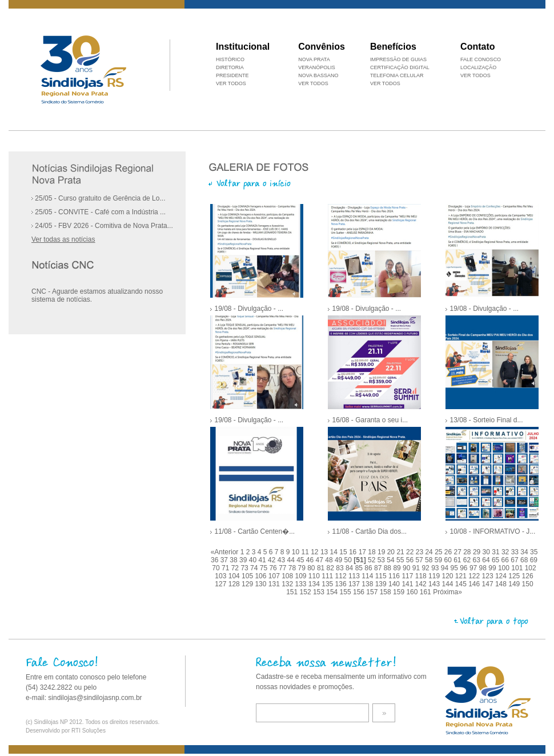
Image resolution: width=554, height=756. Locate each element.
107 (275, 576)
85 (360, 568)
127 (221, 584)
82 (332, 568)
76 (274, 568)
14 (335, 552)
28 (468, 552)
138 (368, 584)
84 (350, 568)
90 (408, 568)
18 (373, 552)
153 (320, 592)
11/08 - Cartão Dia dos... (369, 531)
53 (382, 560)
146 (475, 584)
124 (502, 576)
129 (248, 584)
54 (392, 560)
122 (475, 576)
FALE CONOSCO (481, 59)
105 (248, 576)
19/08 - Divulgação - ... (249, 309)
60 (449, 560)
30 (487, 552)
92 (426, 568)
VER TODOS (475, 75)
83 (341, 568)
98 (484, 568)
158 (386, 592)
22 (411, 552)
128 (235, 584)
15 (344, 552)
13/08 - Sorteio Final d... (486, 420)
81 (322, 568)
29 (478, 552)
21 (401, 552)
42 (273, 560)
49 (340, 560)
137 (355, 584)
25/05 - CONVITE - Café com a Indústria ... (99, 212)
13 (325, 552)
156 (360, 592)
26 (449, 552)
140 (395, 584)
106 (261, 576)
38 (234, 560)
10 (297, 552)
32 (506, 552)
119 (435, 576)
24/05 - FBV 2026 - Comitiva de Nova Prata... (102, 226)
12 (316, 552)
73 (245, 568)
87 (379, 568)
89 (398, 568)
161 (426, 592)
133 (302, 584)
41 (263, 560)
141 (408, 584)
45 (301, 560)
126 (528, 576)
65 (497, 560)
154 (333, 592)
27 (459, 552)
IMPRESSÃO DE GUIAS (398, 59)
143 (435, 584)
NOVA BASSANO (318, 75)
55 (401, 560)
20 (392, 552)
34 (525, 552)
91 (417, 568)
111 (328, 576)
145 (462, 584)
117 (408, 576)
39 (244, 560)
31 (497, 552)
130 (261, 584)
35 (534, 552)
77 (284, 568)
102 (531, 568)
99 (493, 568)
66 (506, 560)
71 (226, 568)
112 (342, 576)
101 (518, 568)
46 (311, 560)
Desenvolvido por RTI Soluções (66, 731)
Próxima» (447, 592)
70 (217, 568)
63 (478, 560)
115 (382, 576)
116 (395, 576)
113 (355, 576)
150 (528, 584)
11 (306, 552)
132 (288, 584)
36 (216, 560)
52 (373, 560)
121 (462, 576)
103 (221, 576)
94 (446, 568)
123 (489, 576)
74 (255, 568)
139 (382, 584)
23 (421, 552)
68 (525, 560)
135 (328, 584)
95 (455, 568)
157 (373, 592)
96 (465, 568)
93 (436, 568)
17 (364, 552)
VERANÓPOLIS (317, 67)
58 (430, 560)
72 (236, 568)
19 (382, 552)
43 (282, 560)
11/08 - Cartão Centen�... (254, 531)
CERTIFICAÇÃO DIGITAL (400, 67)
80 (312, 568)
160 (413, 592)
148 (502, 584)
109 (302, 576)
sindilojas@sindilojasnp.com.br (95, 698)
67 (515, 560)
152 (306, 592)
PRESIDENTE (232, 75)
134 (315, 584)
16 (354, 552)
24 (430, 552)
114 (368, 576)
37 (225, 560)
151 (293, 592)
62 (468, 560)
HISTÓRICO (230, 59)
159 (400, 592)
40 (254, 560)
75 (265, 568)
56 (411, 560)
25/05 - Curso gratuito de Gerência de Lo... (98, 198)
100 (505, 568)
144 (448, 584)
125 (515, 576)
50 (349, 560)
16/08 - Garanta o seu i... (370, 420)
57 (420, 560)
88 (389, 568)
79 (303, 568)
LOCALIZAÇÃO (478, 67)
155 (346, 592)
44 (292, 560)
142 (422, 584)
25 (439, 552)
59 (439, 560)
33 (516, 552)
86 (369, 568)
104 (235, 576)
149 (515, 584)
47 (321, 560)
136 (342, 584)
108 (288, 576)
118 (422, 576)
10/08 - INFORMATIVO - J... (492, 531)
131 (275, 584)
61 (458, 560)
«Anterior (225, 552)
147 (489, 584)
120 (448, 576)
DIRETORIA (230, 67)
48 (330, 560)
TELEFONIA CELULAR (397, 75)
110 (315, 576)
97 (474, 568)
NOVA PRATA (314, 59)
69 (534, 560)
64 (487, 560)
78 (293, 568)
